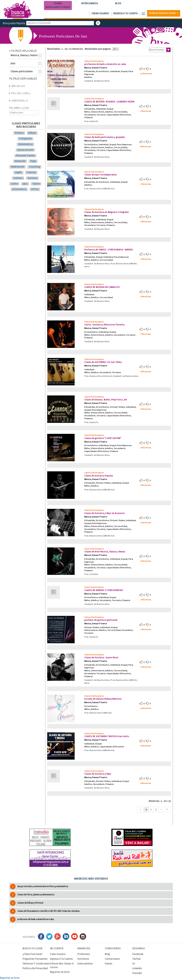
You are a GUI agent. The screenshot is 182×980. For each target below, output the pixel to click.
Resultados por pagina (102, 49)
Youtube (137, 973)
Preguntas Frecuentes (35, 959)
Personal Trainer (25, 156)
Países (109, 964)
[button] (143, 14)
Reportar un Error (60, 972)
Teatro (36, 184)
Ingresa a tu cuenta (125, 14)
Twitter (136, 959)
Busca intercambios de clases (90, 7)
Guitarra (32, 178)
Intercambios (90, 6)
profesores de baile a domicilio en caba (32, 919)
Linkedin (137, 969)
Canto (14, 184)
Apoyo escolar (25, 150)
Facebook (138, 954)
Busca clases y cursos (58, 7)
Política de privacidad (35, 969)
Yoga (33, 161)
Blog (118, 6)
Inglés (18, 173)
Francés (31, 173)
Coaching (34, 167)
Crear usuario (100, 14)
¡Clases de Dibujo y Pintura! (27, 903)
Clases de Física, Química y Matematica (32, 895)
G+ (134, 964)
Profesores (84, 954)
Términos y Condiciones (36, 964)
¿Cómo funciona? (32, 954)
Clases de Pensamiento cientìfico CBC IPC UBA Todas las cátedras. (45, 911)
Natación (20, 161)
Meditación (18, 167)
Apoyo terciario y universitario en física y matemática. (39, 887)
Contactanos (112, 959)
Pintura (19, 133)
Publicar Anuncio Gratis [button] (164, 13)
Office (35, 189)
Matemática (25, 144)
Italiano (18, 178)
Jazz (25, 184)
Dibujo (32, 133)
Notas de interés (118, 7)
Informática (19, 189)
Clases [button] (58, 6)
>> (167, 809)
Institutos (83, 959)
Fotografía (25, 139)
